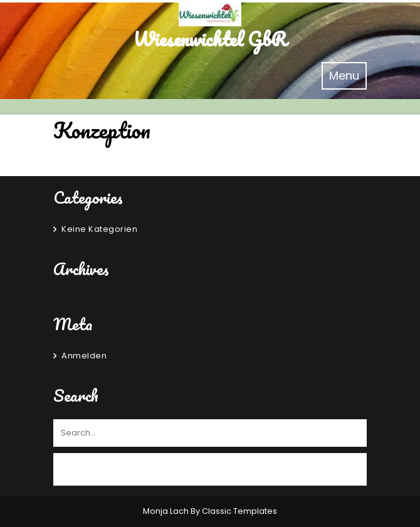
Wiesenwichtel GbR (210, 39)
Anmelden (84, 356)
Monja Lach (167, 511)
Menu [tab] (348, 75)
